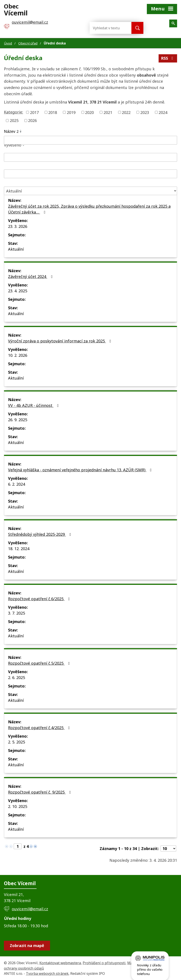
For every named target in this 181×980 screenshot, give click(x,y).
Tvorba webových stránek (47, 973)
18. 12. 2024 (19, 549)
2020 (89, 112)
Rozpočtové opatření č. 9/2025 (40, 792)
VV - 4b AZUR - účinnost (34, 405)
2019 (71, 112)
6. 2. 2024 (17, 484)
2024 (163, 112)
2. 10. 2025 (18, 806)
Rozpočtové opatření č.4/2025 (40, 728)
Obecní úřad (28, 43)
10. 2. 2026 (18, 355)
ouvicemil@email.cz (30, 909)
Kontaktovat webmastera (60, 963)
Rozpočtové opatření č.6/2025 (40, 599)
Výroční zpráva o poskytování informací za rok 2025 (60, 341)
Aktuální (16, 249)
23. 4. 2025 (18, 291)
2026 (32, 120)
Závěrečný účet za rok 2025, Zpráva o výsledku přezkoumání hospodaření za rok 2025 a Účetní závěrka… (89, 209)
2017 (34, 112)
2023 (145, 112)
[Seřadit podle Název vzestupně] (21, 130)
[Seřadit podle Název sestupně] (21, 132)
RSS (168, 58)
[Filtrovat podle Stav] (90, 191)
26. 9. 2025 (18, 420)
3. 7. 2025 (17, 613)
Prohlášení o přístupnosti (104, 963)
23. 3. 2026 (18, 226)
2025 (14, 120)
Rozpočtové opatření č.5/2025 (40, 663)
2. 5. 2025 (17, 742)
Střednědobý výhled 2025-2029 (40, 534)
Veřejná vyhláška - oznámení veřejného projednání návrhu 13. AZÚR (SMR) (81, 470)
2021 (108, 112)
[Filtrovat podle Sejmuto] (90, 174)
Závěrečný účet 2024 (31, 276)
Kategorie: (13, 112)
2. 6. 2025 (17, 677)
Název (11, 131)
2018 (53, 112)
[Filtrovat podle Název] (90, 140)
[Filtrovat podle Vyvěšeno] (90, 157)
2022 (126, 112)
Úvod (8, 43)
